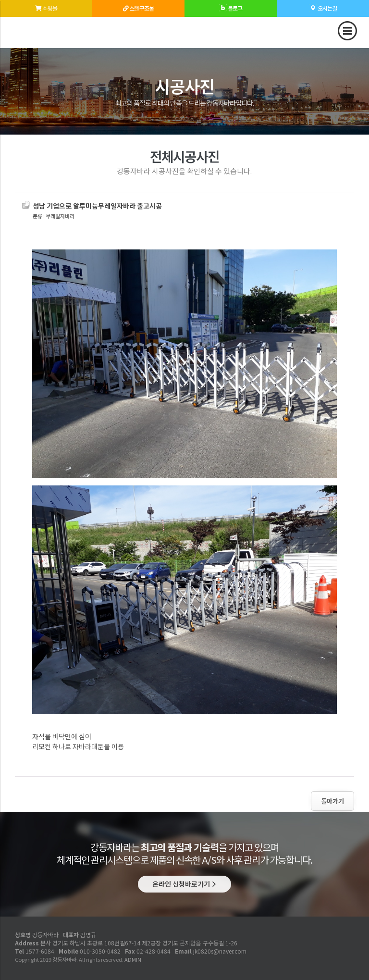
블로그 (231, 5)
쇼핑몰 (46, 5)
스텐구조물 (138, 5)
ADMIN (133, 959)
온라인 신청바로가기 (184, 884)
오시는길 (323, 5)
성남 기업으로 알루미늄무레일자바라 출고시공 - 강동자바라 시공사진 (42, 30)
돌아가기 (332, 801)
